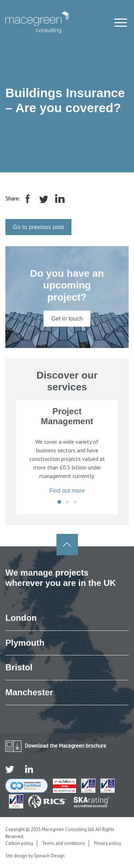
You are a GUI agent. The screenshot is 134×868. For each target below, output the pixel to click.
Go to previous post (38, 227)
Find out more (67, 491)
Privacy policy (108, 843)
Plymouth (25, 643)
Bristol (19, 667)
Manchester (29, 692)
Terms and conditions (63, 843)
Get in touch (67, 319)
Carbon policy (19, 843)
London (21, 618)
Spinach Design (49, 856)
